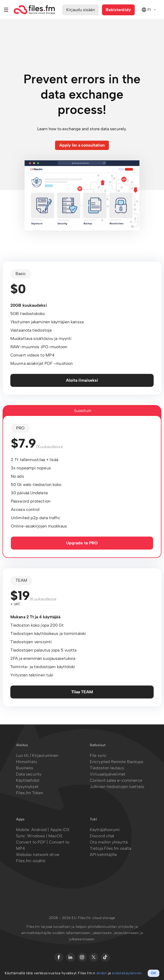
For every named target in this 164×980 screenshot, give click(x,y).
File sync (98, 755)
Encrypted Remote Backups (117, 762)
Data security (29, 774)
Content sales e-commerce (116, 780)
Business (25, 768)
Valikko (6, 10)
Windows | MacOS (45, 836)
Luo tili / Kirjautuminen (37, 755)
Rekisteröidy (118, 10)
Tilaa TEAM (82, 692)
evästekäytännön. (127, 973)
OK (154, 973)
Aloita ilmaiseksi (82, 380)
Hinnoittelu (27, 762)
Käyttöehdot (28, 780)
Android (40, 830)
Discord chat (102, 836)
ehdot (102, 973)
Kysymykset (27, 787)
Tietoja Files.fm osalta (110, 848)
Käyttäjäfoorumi (105, 830)
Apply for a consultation (82, 145)
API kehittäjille (103, 855)
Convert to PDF (31, 842)
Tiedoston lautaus (107, 768)
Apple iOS (60, 830)
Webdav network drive (38, 855)
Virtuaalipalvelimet (108, 774)
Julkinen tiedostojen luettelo (117, 787)
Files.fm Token (30, 793)
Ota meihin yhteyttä (109, 842)
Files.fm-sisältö (31, 861)
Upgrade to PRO (82, 543)
